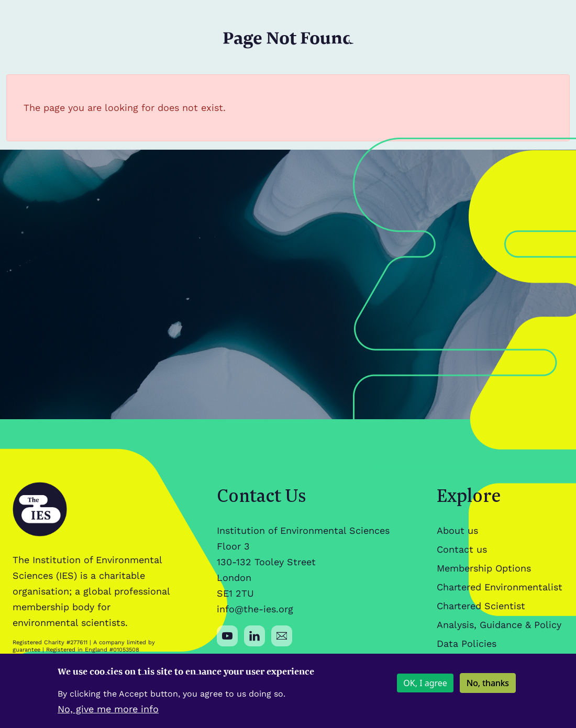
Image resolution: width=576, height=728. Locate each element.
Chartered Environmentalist (500, 587)
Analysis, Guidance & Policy (499, 625)
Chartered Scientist (481, 606)
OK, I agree (425, 688)
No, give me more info (108, 714)
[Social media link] (227, 636)
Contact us (462, 549)
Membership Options (484, 568)
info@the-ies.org (255, 609)
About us (457, 530)
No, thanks (488, 688)
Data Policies (467, 643)
